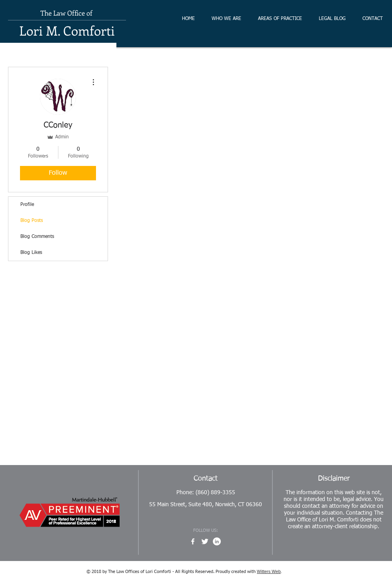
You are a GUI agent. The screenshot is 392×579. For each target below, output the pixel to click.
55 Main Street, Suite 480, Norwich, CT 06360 (206, 505)
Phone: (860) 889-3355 (206, 493)
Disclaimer (334, 479)
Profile (27, 205)
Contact (206, 479)
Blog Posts (32, 221)
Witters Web (269, 571)
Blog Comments (37, 237)
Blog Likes (31, 253)
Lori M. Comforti (67, 30)
